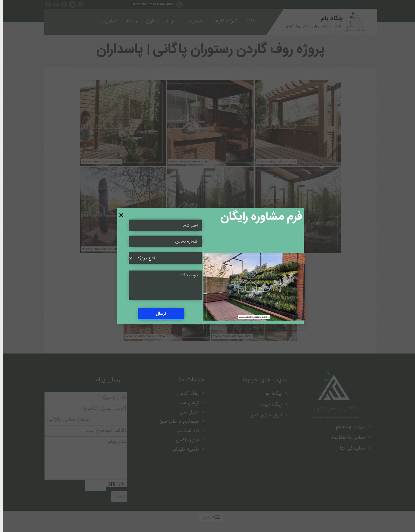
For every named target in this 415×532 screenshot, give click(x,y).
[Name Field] (162, 241)
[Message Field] (162, 285)
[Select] (162, 258)
